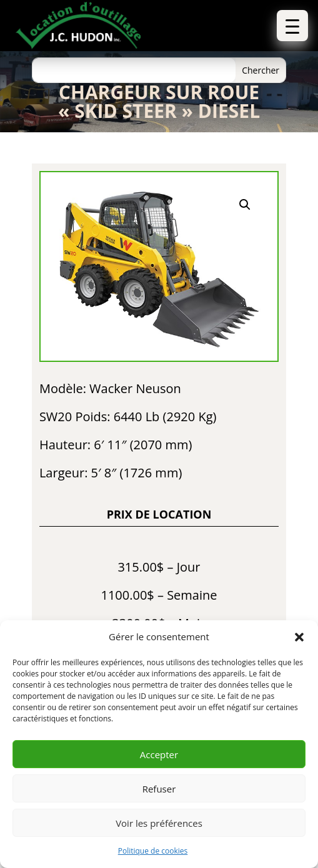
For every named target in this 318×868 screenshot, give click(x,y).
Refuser (159, 789)
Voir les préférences (159, 823)
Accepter (159, 754)
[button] (299, 637)
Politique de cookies (153, 851)
